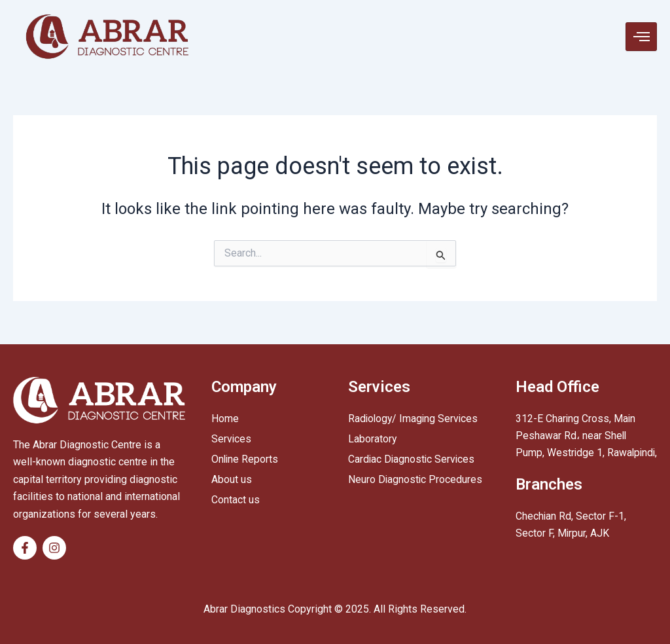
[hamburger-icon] (641, 37)
